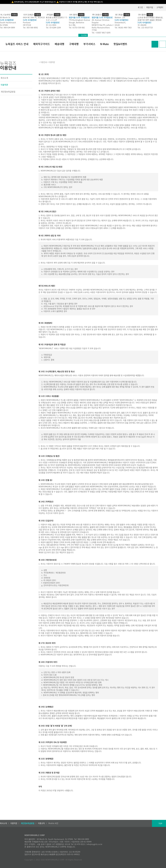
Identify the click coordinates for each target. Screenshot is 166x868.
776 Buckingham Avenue (79, 20)
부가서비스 (89, 44)
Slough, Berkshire (76, 22)
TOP (160, 823)
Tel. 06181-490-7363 (123, 28)
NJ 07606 (4, 25)
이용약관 (4, 85)
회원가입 (150, 7)
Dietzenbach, (120, 22)
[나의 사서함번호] (7, 20)
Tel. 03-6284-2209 (53, 28)
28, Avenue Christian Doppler (101, 21)
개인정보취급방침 (8, 92)
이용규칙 (41, 823)
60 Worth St (5, 17)
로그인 (140, 7)
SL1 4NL (72, 25)
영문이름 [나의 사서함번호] (79, 17)
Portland (27, 22)
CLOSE (84, 35)
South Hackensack (8, 22)
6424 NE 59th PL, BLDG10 (34, 17)
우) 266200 (142, 25)
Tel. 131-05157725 (145, 28)
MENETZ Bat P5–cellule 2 (103, 25)
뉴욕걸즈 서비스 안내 (17, 44)
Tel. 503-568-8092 (30, 28)
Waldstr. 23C (120, 17)
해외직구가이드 (42, 44)
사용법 (14, 15)
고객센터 (160, 7)
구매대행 (74, 44)
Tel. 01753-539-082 (77, 28)
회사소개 (4, 78)
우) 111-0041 (51, 25)
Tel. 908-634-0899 (7, 28)
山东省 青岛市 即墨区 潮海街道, (150, 17)
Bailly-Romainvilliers (101, 28)
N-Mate (104, 44)
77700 (94, 30)
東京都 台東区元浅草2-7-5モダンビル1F (56, 19)
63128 (117, 25)
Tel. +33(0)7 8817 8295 (101, 33)
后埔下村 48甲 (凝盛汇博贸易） (150, 20)
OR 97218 (27, 25)
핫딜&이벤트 (120, 44)
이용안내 (44, 62)
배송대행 (60, 44)
